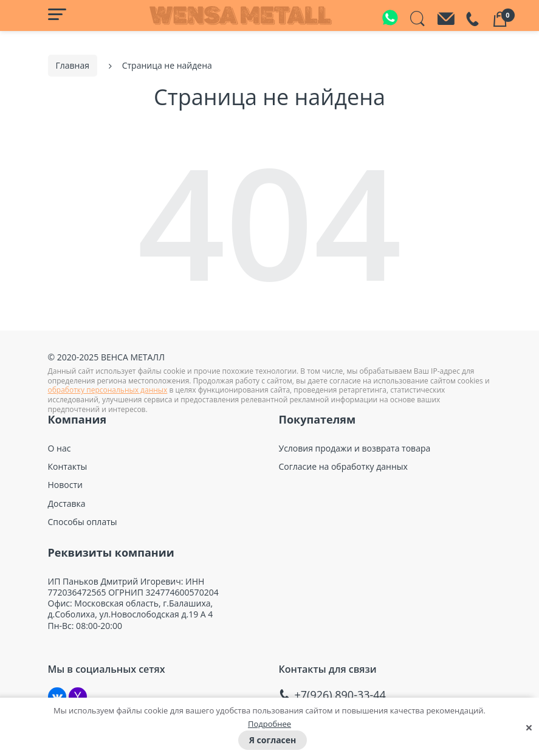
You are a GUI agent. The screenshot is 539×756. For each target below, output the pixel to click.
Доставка (67, 502)
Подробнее (269, 724)
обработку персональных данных (108, 389)
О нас (60, 447)
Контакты (68, 466)
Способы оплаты (83, 520)
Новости (65, 484)
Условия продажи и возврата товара (355, 447)
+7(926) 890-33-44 (340, 693)
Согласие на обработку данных (343, 466)
